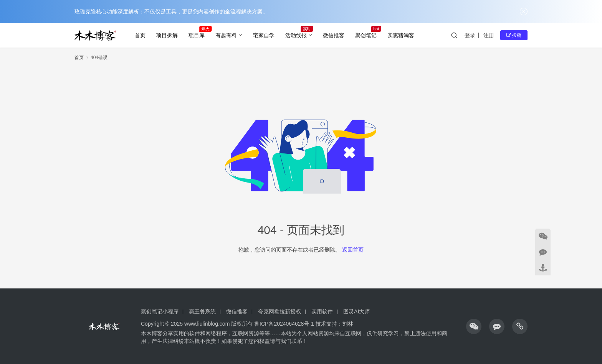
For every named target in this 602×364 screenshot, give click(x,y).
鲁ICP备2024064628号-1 (283, 324)
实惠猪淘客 (401, 35)
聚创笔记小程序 (160, 311)
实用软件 (322, 311)
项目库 (197, 35)
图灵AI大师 (356, 311)
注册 (489, 35)
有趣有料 (226, 35)
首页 (140, 35)
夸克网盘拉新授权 (279, 311)
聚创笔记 (366, 35)
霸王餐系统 (202, 311)
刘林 (348, 324)
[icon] (474, 326)
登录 (470, 35)
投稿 (514, 35)
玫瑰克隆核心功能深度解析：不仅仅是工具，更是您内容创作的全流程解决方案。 (171, 12)
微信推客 (334, 35)
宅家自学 (264, 35)
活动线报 (296, 35)
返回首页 (353, 250)
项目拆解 (167, 35)
